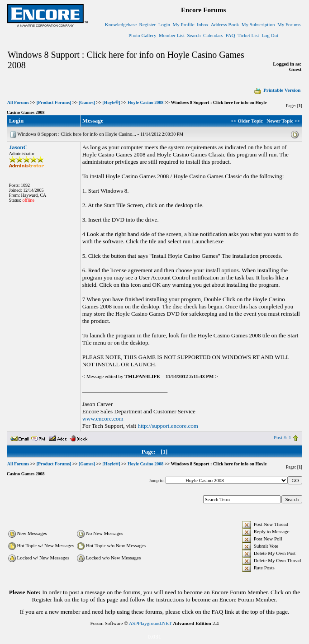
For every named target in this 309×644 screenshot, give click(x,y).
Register (148, 24)
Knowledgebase (121, 24)
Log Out (270, 35)
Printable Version (277, 90)
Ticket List (248, 35)
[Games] (87, 102)
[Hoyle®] (111, 102)
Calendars (213, 35)
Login (164, 24)
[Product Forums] (54, 102)
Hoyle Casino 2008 (145, 102)
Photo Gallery (142, 35)
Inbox (203, 24)
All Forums (18, 102)
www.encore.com (103, 419)
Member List (172, 35)
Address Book (225, 24)
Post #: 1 (283, 437)
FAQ (231, 35)
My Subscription (258, 24)
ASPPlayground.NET (150, 623)
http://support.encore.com (168, 426)
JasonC (18, 147)
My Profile (184, 24)
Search (194, 35)
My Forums (289, 24)
